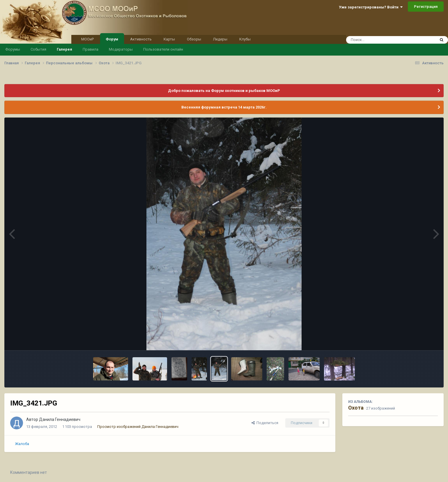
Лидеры (220, 39)
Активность (141, 39)
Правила (91, 49)
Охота (356, 408)
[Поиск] (380, 40)
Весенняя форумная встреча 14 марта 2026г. (224, 107)
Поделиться (265, 423)
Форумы (13, 49)
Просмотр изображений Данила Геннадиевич (138, 427)
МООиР (87, 39)
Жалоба (22, 444)
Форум (112, 39)
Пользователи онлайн (163, 49)
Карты (169, 39)
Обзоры (194, 39)
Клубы (245, 39)
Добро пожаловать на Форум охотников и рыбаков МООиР (224, 91)
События (38, 49)
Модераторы (121, 49)
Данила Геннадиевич (60, 419)
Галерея (64, 49)
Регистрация (426, 7)
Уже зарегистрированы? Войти (371, 7)
